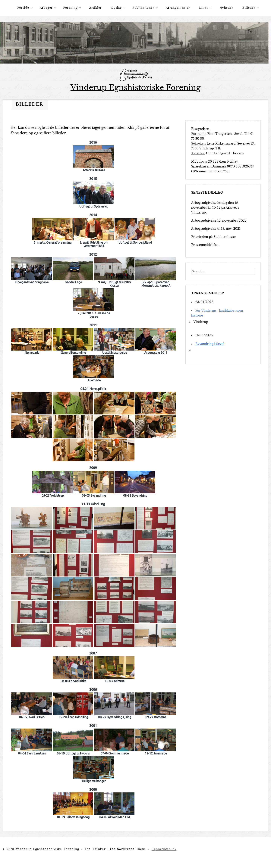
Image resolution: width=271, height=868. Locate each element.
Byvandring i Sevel (210, 344)
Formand (198, 133)
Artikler (95, 8)
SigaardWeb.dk (164, 849)
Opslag (116, 8)
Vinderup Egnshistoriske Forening (135, 87)
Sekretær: (199, 143)
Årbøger (46, 8)
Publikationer (143, 8)
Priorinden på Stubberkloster (214, 236)
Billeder (249, 8)
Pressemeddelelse (205, 245)
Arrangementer (178, 8)
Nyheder (226, 8)
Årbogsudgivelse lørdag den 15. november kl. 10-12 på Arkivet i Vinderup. (215, 207)
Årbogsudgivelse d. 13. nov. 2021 (216, 228)
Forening (70, 8)
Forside (23, 8)
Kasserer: (198, 153)
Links (204, 8)
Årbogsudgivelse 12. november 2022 (219, 220)
